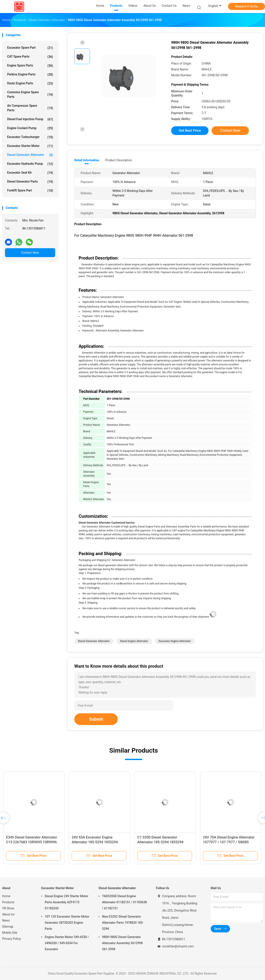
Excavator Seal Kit (30, 173)
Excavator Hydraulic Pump (30, 164)
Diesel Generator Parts (30, 182)
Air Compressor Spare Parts (30, 108)
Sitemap (8, 927)
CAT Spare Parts (30, 57)
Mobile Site (10, 933)
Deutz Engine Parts (30, 83)
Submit (96, 719)
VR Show (8, 908)
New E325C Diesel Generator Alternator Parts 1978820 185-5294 (123, 923)
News (6, 920)
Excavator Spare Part (30, 48)
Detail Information (87, 160)
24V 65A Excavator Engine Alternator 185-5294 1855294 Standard (95, 842)
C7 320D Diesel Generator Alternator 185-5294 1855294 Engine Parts (160, 842)
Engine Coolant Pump (30, 128)
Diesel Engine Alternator (134, 641)
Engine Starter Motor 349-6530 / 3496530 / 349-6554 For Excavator (67, 943)
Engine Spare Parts (30, 66)
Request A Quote (247, 6)
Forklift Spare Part (30, 191)
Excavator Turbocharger (30, 137)
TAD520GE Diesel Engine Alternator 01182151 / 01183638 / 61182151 (124, 902)
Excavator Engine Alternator (175, 641)
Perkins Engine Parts (30, 75)
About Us (8, 914)
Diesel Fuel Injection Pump (30, 119)
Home (6, 896)
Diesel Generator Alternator (30, 155)
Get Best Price (190, 131)
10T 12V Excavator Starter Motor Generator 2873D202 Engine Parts (67, 923)
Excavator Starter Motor (30, 146)
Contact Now (30, 253)
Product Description (118, 160)
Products (8, 902)
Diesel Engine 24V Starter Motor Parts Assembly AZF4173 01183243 (67, 902)
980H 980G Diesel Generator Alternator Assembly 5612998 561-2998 (122, 943)
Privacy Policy (12, 939)
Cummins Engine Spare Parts (30, 94)
